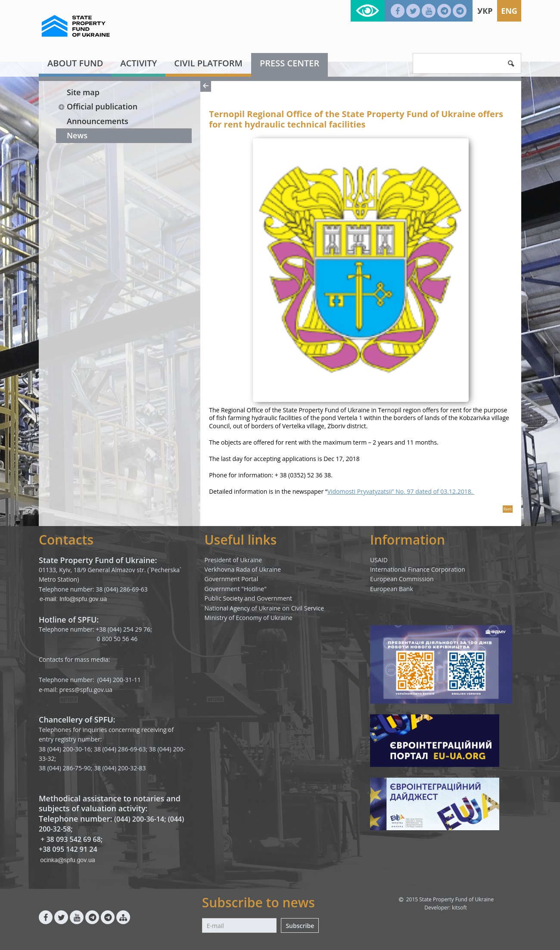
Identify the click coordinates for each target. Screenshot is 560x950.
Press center (289, 63)
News (77, 135)
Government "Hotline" (236, 589)
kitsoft (459, 908)
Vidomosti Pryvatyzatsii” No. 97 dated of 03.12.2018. (401, 491)
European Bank (392, 589)
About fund (75, 63)
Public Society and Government (249, 598)
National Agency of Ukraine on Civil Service (264, 608)
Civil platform (208, 63)
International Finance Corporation (418, 569)
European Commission (402, 579)
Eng (509, 11)
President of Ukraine (233, 560)
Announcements (98, 121)
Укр (485, 11)
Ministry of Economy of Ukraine (249, 618)
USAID (379, 560)
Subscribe (300, 926)
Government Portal (232, 579)
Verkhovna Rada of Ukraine (243, 569)
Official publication (98, 106)
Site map (83, 92)
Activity (138, 63)
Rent (508, 509)
